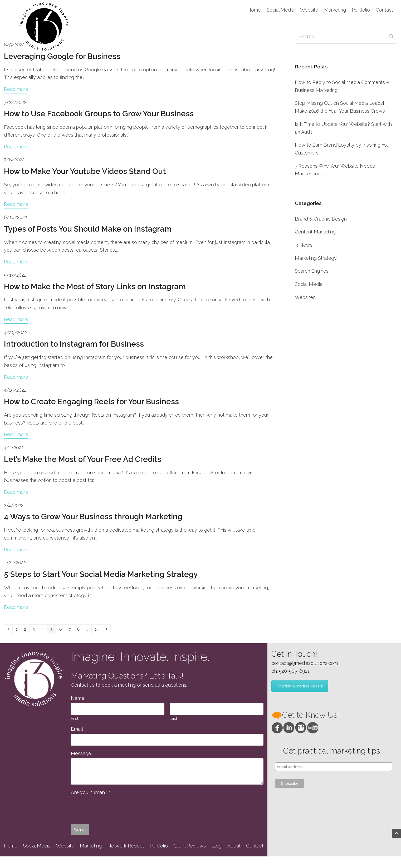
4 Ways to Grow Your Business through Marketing (93, 517)
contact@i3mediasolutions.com (305, 664)
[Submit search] (391, 36)
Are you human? (90, 794)
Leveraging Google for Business (62, 56)
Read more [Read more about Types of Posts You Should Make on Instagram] (16, 262)
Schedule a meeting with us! (300, 688)
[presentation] (111, 809)
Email (78, 730)
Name (78, 699)
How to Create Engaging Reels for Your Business (91, 402)
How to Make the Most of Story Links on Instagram (95, 287)
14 (113, 630)
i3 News (304, 245)
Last (173, 720)
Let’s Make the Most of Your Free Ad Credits (83, 459)
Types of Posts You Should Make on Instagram (88, 229)
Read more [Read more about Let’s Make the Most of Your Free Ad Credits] (16, 492)
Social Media (309, 284)
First (75, 720)
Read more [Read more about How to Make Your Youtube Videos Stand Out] (16, 204)
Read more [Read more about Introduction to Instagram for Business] (16, 377)
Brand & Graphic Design (321, 219)
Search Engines (312, 271)
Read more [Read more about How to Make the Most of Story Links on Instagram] (16, 319)
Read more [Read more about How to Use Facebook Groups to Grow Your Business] (16, 147)
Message (81, 755)
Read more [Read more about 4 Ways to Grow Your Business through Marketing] (16, 550)
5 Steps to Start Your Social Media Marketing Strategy (101, 574)
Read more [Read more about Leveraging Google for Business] (16, 89)
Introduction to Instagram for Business (74, 344)
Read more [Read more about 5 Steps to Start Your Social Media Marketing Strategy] (16, 607)
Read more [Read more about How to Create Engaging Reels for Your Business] (16, 434)
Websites (305, 297)
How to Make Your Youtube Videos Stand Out (85, 171)
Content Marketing (315, 232)
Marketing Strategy (316, 258)
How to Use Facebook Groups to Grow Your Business (99, 114)
